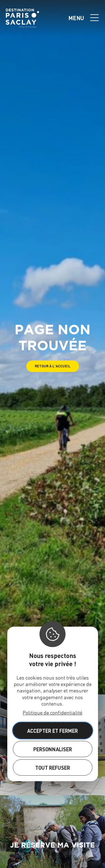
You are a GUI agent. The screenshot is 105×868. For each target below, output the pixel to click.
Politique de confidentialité (53, 712)
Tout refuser (53, 768)
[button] (53, 366)
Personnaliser (53, 749)
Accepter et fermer (53, 731)
